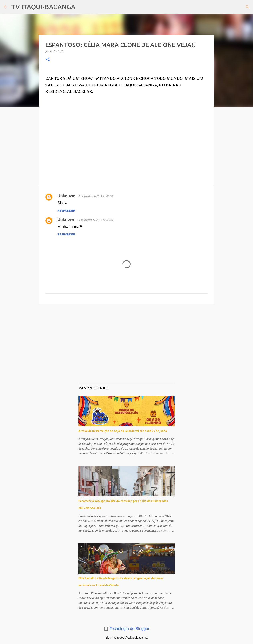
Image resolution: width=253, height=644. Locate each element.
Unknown (66, 196)
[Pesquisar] (81, 7)
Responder (66, 211)
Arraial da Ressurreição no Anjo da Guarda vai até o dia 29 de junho (123, 431)
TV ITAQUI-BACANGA (43, 7)
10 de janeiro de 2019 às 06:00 (95, 196)
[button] (48, 60)
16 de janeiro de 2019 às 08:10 (95, 220)
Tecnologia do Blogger (126, 629)
